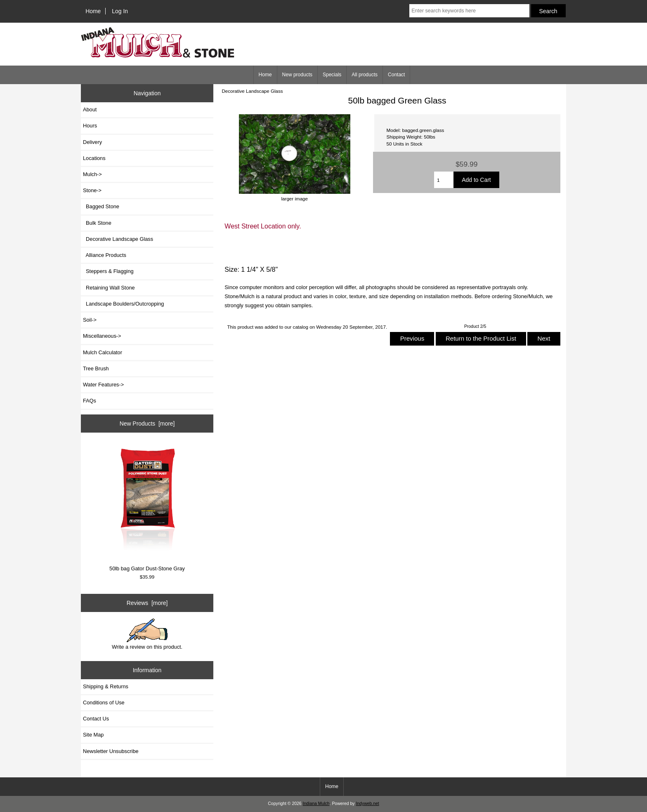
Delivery (92, 142)
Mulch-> (92, 174)
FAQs (90, 401)
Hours (90, 126)
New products (297, 75)
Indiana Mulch (316, 804)
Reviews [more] (147, 603)
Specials (332, 75)
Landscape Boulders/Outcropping (123, 304)
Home (93, 11)
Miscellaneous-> (102, 336)
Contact (396, 75)
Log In (120, 11)
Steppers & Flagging (108, 271)
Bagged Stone (101, 206)
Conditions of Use (104, 703)
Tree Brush (96, 368)
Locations (94, 158)
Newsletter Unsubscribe (111, 751)
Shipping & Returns (106, 686)
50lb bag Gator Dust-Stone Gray (147, 508)
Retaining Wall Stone (109, 288)
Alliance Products (105, 255)
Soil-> (90, 320)
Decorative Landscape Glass (252, 91)
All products (365, 75)
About (90, 109)
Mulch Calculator (103, 352)
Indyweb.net (367, 804)
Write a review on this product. (147, 634)
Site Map (93, 735)
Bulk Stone (97, 223)
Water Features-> (103, 385)
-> (92, 190)
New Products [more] (147, 424)
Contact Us (96, 719)
